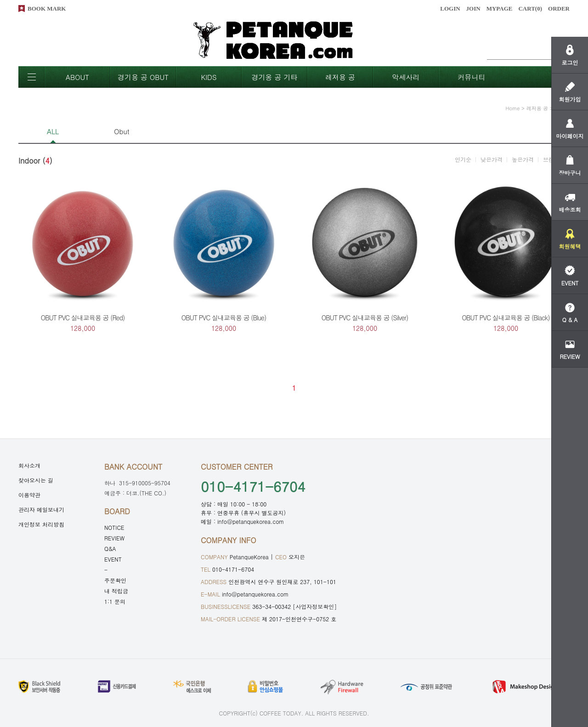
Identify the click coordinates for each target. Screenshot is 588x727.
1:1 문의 (115, 601)
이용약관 (29, 495)
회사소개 (29, 465)
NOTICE (114, 527)
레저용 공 (340, 77)
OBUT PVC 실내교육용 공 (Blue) (224, 318)
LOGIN (450, 9)
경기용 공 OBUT (143, 77)
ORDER (559, 9)
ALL (53, 131)
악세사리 (406, 77)
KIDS (209, 77)
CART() (530, 9)
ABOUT (77, 77)
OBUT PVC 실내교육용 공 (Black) (506, 318)
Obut (122, 131)
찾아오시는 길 (36, 480)
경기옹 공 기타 (274, 77)
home (513, 108)
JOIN (473, 9)
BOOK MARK (47, 9)
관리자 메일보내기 (41, 509)
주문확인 (115, 580)
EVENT (113, 559)
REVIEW (114, 538)
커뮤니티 (472, 77)
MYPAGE (500, 9)
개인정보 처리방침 (41, 524)
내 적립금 (116, 591)
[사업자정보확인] (315, 606)
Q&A (110, 548)
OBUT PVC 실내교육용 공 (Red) (83, 318)
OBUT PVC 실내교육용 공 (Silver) (365, 318)
